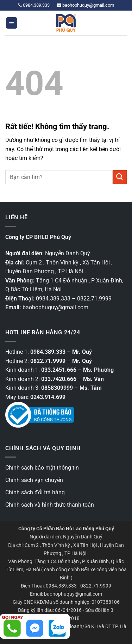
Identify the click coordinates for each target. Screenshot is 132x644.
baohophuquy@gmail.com (85, 5)
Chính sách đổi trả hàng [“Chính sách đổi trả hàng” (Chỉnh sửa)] (35, 492)
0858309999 (57, 388)
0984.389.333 (34, 5)
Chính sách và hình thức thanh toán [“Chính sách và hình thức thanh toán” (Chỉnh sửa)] (50, 505)
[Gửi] (120, 177)
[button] (12, 23)
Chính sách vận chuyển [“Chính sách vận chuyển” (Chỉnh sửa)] (34, 480)
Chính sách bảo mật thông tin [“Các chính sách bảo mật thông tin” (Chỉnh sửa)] (42, 468)
